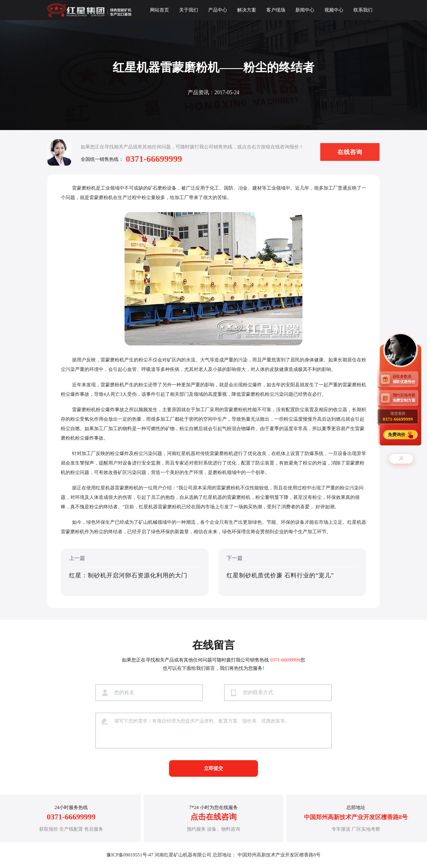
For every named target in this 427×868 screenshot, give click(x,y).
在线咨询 (350, 152)
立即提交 (213, 768)
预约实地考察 (405, 398)
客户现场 (276, 10)
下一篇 (292, 573)
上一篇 (135, 573)
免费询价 (397, 434)
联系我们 (363, 10)
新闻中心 (305, 10)
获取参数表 (405, 379)
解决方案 (247, 10)
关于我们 (189, 10)
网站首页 (160, 10)
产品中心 (218, 10)
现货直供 (398, 416)
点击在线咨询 (213, 817)
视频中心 (334, 10)
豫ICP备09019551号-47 (130, 855)
